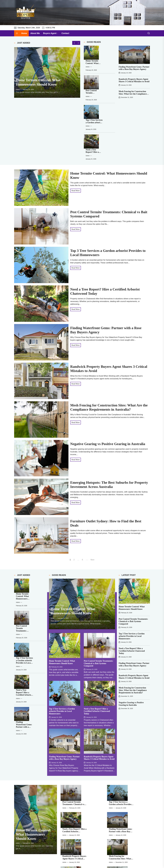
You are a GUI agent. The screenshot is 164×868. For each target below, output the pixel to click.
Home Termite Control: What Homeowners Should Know (102, 51)
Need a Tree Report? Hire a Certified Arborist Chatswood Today (104, 97)
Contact (65, 33)
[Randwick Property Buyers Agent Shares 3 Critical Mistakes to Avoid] (68, 772)
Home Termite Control (57, 553)
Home (24, 33)
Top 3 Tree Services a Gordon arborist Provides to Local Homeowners (104, 82)
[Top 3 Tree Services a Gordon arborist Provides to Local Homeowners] (89, 82)
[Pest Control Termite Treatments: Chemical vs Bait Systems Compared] (89, 67)
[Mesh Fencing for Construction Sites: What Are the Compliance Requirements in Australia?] (114, 772)
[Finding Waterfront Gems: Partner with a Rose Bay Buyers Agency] (134, 55)
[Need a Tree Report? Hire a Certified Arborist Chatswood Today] (89, 98)
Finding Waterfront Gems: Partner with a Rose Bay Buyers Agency (134, 68)
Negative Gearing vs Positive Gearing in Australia (108, 388)
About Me (35, 33)
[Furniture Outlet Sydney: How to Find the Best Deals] (68, 804)
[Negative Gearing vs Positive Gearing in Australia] (68, 788)
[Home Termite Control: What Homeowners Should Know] (47, 74)
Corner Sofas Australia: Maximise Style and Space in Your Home (135, 801)
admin (18, 94)
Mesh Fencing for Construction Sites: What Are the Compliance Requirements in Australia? (133, 94)
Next (92, 504)
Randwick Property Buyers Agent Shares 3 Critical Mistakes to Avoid (134, 80)
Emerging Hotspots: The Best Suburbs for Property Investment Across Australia (135, 785)
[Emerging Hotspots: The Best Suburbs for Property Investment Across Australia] (114, 788)
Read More (76, 135)
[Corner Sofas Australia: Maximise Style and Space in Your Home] (114, 804)
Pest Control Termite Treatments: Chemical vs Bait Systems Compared (99, 611)
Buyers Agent (51, 33)
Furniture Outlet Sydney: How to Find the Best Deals (89, 799)
